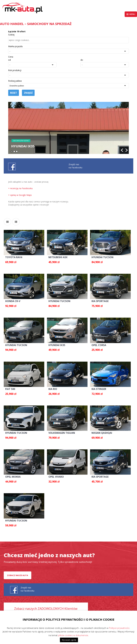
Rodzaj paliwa (15, 81)
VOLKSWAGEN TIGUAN (62, 433)
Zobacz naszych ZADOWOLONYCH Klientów (46, 609)
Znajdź (28, 93)
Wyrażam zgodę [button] (69, 640)
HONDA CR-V (13, 301)
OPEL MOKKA (13, 477)
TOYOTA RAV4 (14, 257)
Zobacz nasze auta (18, 575)
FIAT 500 (10, 389)
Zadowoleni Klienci (21, 141)
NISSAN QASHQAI (102, 433)
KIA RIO (53, 389)
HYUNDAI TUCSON (102, 257)
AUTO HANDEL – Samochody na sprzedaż (36, 24)
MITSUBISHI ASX (58, 257)
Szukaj (11, 35)
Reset (14, 93)
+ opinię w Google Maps (20, 195)
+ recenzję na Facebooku (20, 188)
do (82, 60)
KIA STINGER (99, 389)
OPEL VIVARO (56, 477)
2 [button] (14, 151)
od (9, 60)
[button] (68, 51)
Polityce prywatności (119, 628)
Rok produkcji (15, 70)
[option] (68, 128)
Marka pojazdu (15, 46)
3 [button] (17, 151)
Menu (131, 14)
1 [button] (12, 151)
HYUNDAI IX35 (57, 345)
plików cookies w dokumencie (73, 635)
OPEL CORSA (99, 345)
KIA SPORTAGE (100, 301)
